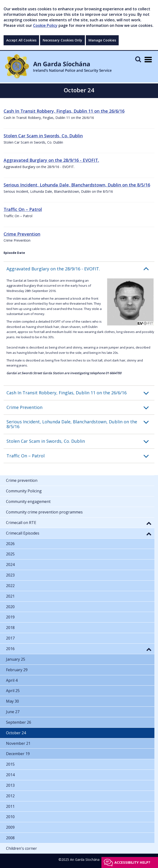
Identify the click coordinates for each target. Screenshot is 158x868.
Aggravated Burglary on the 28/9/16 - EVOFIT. (51, 160)
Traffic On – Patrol (23, 209)
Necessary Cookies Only (62, 40)
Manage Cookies (102, 40)
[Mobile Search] (138, 59)
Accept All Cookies (21, 40)
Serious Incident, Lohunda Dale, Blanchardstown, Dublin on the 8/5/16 (77, 185)
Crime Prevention (22, 234)
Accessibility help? (132, 862)
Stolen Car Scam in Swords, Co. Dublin (43, 136)
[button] (80, 269)
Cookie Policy (45, 25)
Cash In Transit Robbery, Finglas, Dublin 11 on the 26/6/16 (64, 111)
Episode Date (14, 253)
